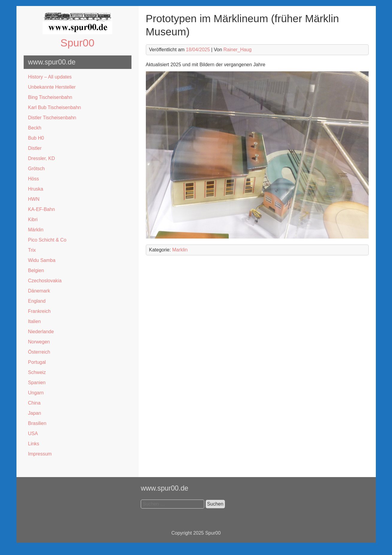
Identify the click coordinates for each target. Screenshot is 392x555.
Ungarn (36, 393)
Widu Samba (42, 260)
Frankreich (40, 311)
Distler (35, 148)
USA (33, 433)
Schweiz (37, 372)
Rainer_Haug (237, 50)
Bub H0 (36, 138)
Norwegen (39, 342)
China (34, 403)
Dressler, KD (42, 158)
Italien (35, 321)
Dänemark (39, 291)
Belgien (36, 270)
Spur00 (77, 43)
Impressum (40, 454)
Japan (35, 413)
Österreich (39, 352)
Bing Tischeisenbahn (50, 97)
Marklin (180, 250)
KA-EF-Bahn (42, 209)
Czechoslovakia (45, 281)
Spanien (37, 383)
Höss (34, 179)
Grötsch (37, 169)
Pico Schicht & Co (47, 240)
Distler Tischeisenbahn (52, 118)
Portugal (37, 362)
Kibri (33, 220)
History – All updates (50, 77)
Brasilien (37, 423)
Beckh (35, 128)
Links (34, 444)
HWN (34, 199)
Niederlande (41, 332)
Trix (32, 250)
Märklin (36, 230)
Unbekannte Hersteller (52, 87)
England (37, 301)
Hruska (36, 189)
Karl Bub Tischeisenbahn (55, 107)
